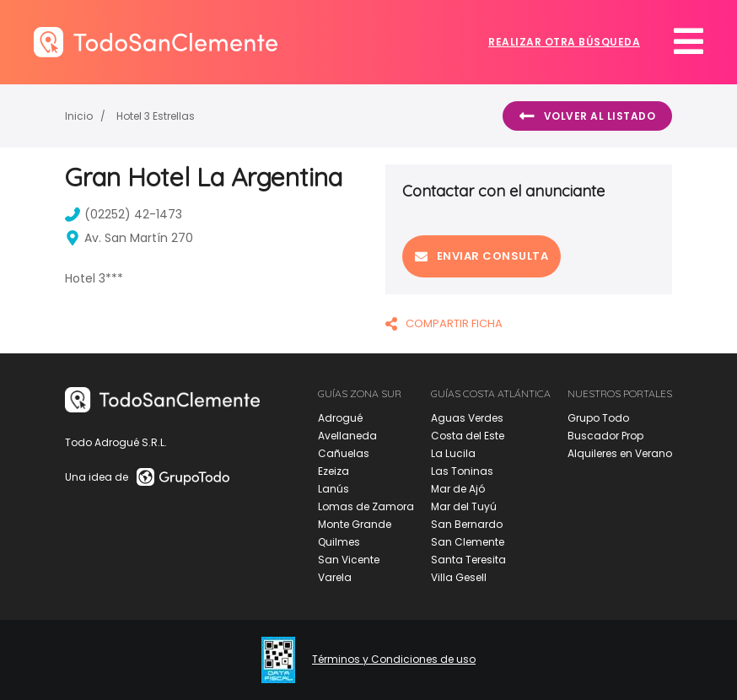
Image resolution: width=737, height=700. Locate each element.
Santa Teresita (468, 560)
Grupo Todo (598, 418)
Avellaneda (347, 436)
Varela (335, 577)
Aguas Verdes (467, 418)
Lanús (334, 489)
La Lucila (453, 453)
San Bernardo (467, 524)
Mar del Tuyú (464, 506)
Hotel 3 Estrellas (156, 116)
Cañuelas (344, 453)
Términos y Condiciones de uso (394, 660)
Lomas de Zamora (366, 506)
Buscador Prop (605, 436)
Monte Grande (355, 524)
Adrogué (340, 418)
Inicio (79, 116)
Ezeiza (334, 471)
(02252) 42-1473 (124, 214)
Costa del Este (468, 436)
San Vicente (349, 560)
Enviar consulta (481, 256)
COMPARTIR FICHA (444, 323)
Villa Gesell (459, 577)
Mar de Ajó (458, 489)
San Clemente (468, 542)
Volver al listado (587, 116)
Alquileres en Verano (620, 453)
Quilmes (339, 542)
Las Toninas (462, 471)
